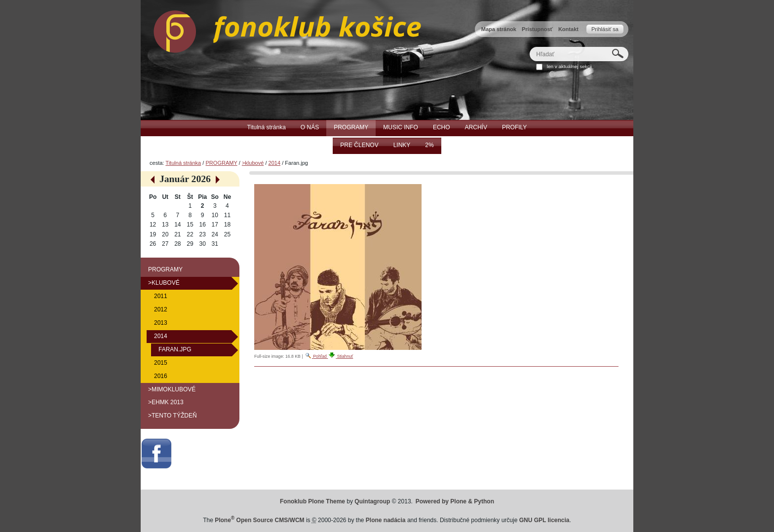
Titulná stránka (183, 163)
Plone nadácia (386, 520)
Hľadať (529, 47)
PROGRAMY (221, 163)
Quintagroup (372, 501)
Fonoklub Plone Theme (312, 501)
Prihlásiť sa (605, 29)
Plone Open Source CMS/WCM (259, 520)
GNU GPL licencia (544, 520)
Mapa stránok (499, 29)
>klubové (253, 163)
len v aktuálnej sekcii (569, 66)
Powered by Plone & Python (455, 501)
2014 (275, 163)
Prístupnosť (537, 29)
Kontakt (568, 29)
